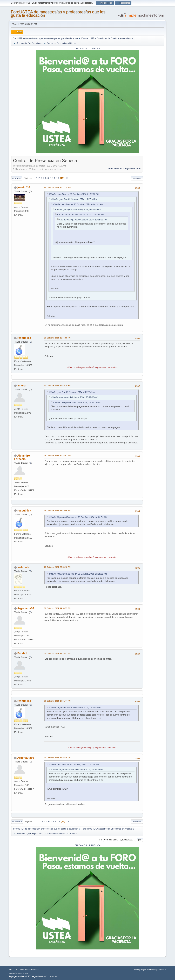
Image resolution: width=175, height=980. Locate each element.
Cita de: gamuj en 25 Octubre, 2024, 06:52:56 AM (78, 210)
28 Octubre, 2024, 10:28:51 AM (57, 456)
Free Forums (23, 973)
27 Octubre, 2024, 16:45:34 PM (57, 385)
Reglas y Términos (148, 970)
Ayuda (136, 970)
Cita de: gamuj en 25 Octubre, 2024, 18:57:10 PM (74, 199)
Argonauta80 (26, 608)
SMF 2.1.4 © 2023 (16, 970)
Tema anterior (115, 168)
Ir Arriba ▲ (162, 970)
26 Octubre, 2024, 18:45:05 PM (57, 338)
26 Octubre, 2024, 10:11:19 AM (57, 187)
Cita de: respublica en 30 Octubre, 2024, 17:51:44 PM (74, 765)
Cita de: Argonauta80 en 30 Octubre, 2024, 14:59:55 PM (75, 708)
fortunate (23, 567)
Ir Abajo (17, 178)
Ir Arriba (17, 822)
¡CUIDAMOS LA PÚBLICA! (87, 49)
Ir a (100, 840)
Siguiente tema (133, 168)
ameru (22, 385)
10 (58, 178)
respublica (24, 338)
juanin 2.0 (24, 187)
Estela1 (22, 653)
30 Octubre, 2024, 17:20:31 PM (57, 653)
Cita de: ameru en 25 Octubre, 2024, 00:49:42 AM (80, 215)
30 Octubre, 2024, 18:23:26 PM (57, 758)
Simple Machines (32, 970)
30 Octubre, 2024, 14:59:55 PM (57, 608)
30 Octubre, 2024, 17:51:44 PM (57, 701)
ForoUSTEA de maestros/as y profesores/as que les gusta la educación (58, 14)
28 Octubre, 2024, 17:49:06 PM (57, 510)
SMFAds (12, 973)
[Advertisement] (153, 209)
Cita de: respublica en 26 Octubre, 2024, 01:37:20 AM (74, 194)
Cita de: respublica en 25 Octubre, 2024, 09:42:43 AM (78, 204)
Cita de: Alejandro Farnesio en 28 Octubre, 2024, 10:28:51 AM (78, 517)
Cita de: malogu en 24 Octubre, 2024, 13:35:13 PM (83, 220)
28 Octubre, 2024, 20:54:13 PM (57, 567)
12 (67, 178)
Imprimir (137, 178)
